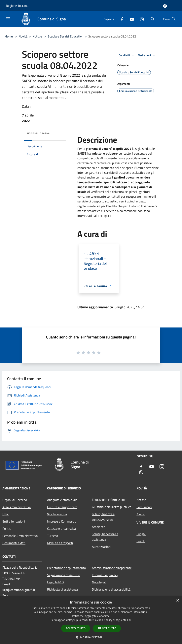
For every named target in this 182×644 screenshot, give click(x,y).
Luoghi (141, 534)
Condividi (127, 55)
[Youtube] (130, 19)
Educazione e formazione (109, 500)
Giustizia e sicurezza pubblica (112, 507)
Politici (7, 529)
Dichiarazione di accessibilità (111, 589)
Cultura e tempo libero (62, 507)
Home (9, 36)
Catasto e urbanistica (61, 529)
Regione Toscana (17, 6)
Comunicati (144, 507)
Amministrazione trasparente (112, 568)
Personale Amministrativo (20, 536)
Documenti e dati (14, 543)
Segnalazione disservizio (64, 575)
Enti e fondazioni (14, 521)
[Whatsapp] (150, 19)
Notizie (37, 36)
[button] (91, 637)
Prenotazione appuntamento (66, 568)
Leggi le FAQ (55, 582)
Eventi (141, 541)
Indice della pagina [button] (38, 133)
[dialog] (91, 620)
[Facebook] (120, 19)
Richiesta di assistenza (62, 589)
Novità (23, 36)
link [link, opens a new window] (129, 620)
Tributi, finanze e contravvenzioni (103, 517)
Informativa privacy (105, 575)
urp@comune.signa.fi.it (19, 590)
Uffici (6, 514)
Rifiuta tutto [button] (107, 628)
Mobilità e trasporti (60, 543)
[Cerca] (174, 19)
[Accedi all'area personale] (165, 6)
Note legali (99, 582)
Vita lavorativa (57, 514)
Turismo (53, 536)
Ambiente (98, 527)
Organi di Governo (15, 500)
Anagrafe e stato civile (62, 500)
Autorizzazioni (102, 547)
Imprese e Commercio (62, 521)
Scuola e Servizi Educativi (66, 36)
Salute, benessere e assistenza (105, 537)
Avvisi (141, 514)
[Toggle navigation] (8, 19)
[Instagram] (140, 19)
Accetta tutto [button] (76, 628)
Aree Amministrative (17, 507)
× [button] (178, 601)
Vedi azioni (147, 55)
